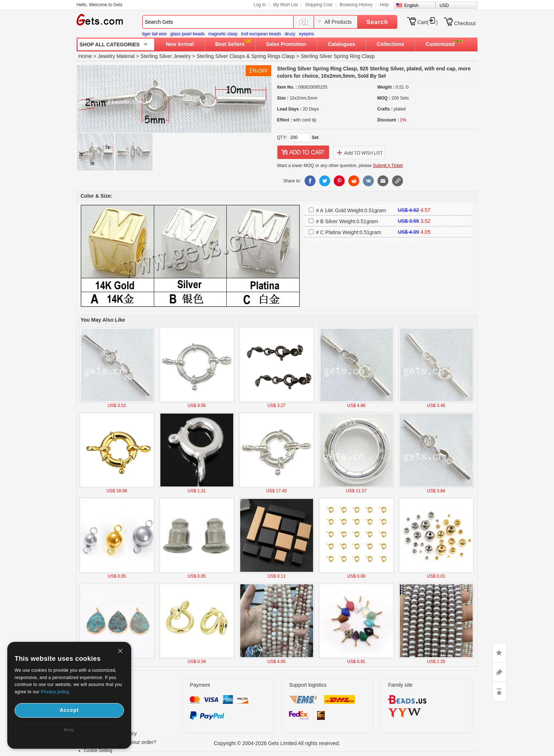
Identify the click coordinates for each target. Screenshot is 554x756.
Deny (69, 730)
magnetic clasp (223, 34)
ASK (499, 672)
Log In (260, 5)
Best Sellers (230, 44)
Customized (440, 44)
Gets (100, 20)
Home (85, 56)
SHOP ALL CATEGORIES (110, 44)
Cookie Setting (98, 751)
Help (384, 5)
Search (377, 22)
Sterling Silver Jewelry (165, 56)
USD (444, 5)
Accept (69, 710)
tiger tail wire (154, 34)
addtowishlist (359, 152)
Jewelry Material (116, 56)
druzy (290, 34)
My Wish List (285, 5)
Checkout (465, 23)
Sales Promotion (286, 44)
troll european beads (261, 34)
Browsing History (356, 5)
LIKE (499, 653)
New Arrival (180, 44)
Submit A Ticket (388, 166)
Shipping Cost (319, 5)
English (411, 5)
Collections (391, 44)
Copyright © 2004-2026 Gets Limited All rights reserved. (277, 743)
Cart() (428, 22)
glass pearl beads (187, 34)
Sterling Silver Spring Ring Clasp (338, 56)
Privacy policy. (55, 692)
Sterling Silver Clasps (221, 56)
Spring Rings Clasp (273, 56)
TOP (499, 691)
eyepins (306, 34)
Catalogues (341, 44)
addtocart (303, 152)
